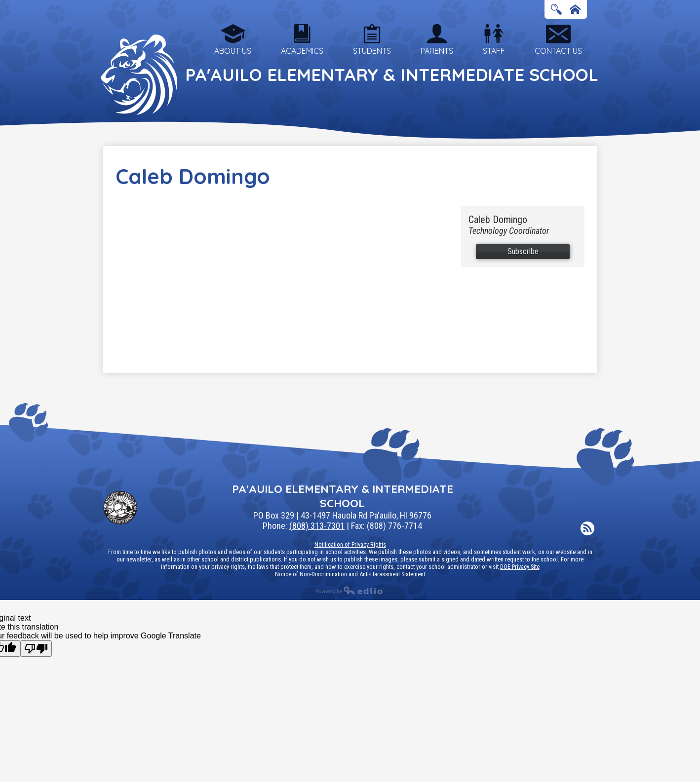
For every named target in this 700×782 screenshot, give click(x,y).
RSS (587, 529)
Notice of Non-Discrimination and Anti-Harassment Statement (350, 574)
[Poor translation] (36, 649)
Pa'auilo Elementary (392, 74)
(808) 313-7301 (317, 526)
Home (575, 10)
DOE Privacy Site (520, 567)
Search (556, 10)
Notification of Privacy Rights (350, 544)
